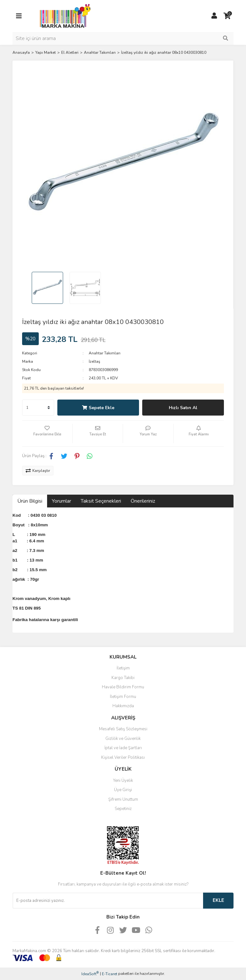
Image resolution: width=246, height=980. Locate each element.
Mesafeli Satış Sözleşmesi (123, 729)
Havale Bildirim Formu (123, 687)
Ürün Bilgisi (30, 501)
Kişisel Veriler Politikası (123, 757)
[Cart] (227, 16)
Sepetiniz (123, 809)
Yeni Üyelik (123, 781)
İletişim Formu (123, 697)
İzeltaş (94, 361)
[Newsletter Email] (108, 901)
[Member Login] (214, 16)
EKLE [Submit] (218, 900)
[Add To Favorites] (47, 433)
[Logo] (63, 16)
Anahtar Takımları (105, 353)
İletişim (123, 668)
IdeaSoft (90, 974)
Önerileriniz (143, 501)
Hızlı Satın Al (183, 408)
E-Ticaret (110, 974)
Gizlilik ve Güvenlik (123, 739)
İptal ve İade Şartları (123, 748)
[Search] (123, 38)
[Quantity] (38, 408)
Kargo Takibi (123, 678)
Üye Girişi (123, 790)
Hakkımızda (123, 706)
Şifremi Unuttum (123, 799)
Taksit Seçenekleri (101, 501)
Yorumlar (61, 501)
